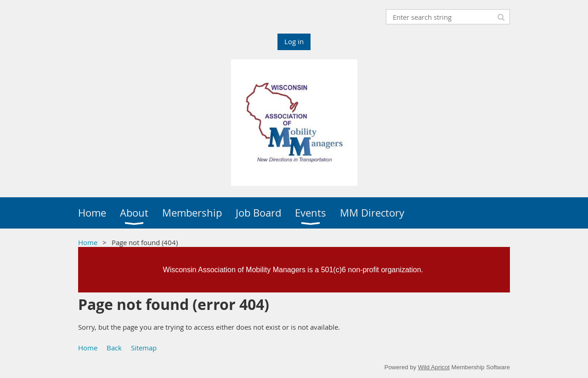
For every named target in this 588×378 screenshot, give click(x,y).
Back (114, 348)
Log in (294, 41)
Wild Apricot (434, 367)
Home (88, 242)
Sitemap (144, 348)
